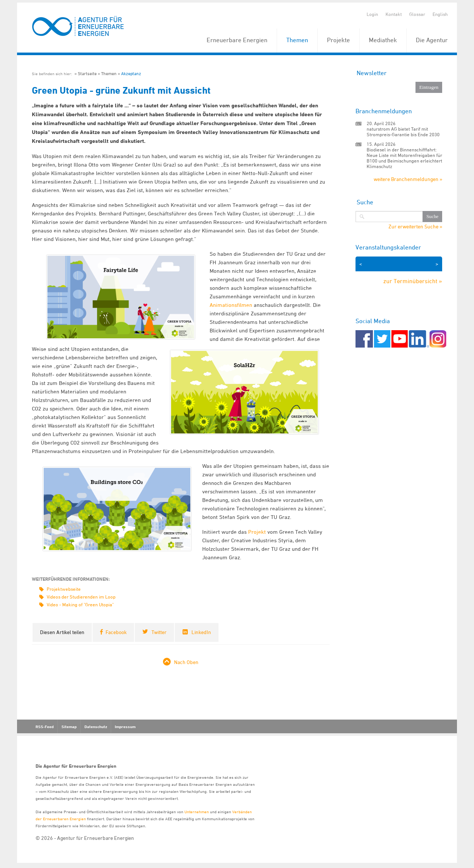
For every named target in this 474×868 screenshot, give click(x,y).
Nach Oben (186, 662)
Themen (297, 40)
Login (372, 14)
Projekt (256, 532)
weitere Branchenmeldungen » (408, 179)
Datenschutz (96, 727)
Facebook (116, 632)
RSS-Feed (45, 727)
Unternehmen (197, 812)
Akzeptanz (131, 73)
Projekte (338, 40)
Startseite (87, 73)
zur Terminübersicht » (413, 281)
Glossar (417, 14)
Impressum (125, 727)
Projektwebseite (64, 589)
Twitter (159, 632)
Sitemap (69, 727)
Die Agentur (432, 40)
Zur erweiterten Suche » (415, 227)
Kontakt (394, 14)
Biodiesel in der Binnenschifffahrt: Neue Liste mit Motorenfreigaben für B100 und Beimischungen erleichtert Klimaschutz (404, 158)
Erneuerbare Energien (237, 40)
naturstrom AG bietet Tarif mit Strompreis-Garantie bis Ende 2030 (403, 132)
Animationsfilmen (231, 305)
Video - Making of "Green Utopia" (80, 604)
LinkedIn (201, 632)
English (440, 14)
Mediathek (383, 40)
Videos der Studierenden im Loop (81, 597)
